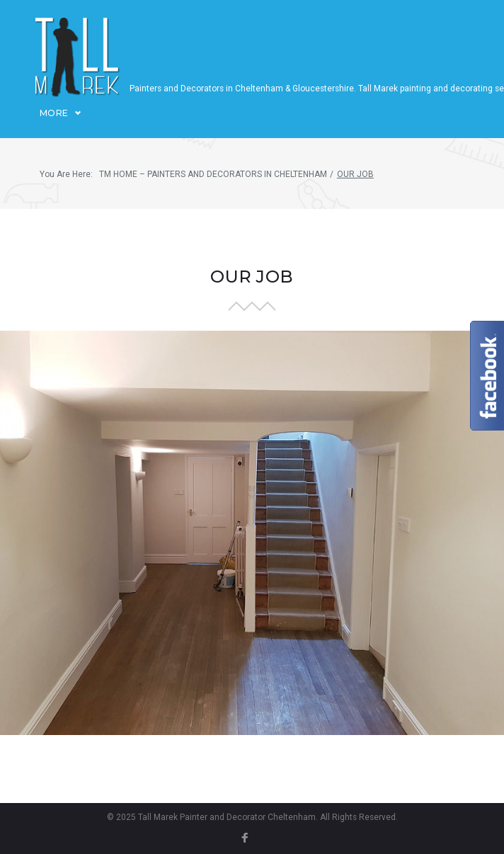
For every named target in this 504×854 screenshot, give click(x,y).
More (54, 124)
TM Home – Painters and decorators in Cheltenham (213, 186)
